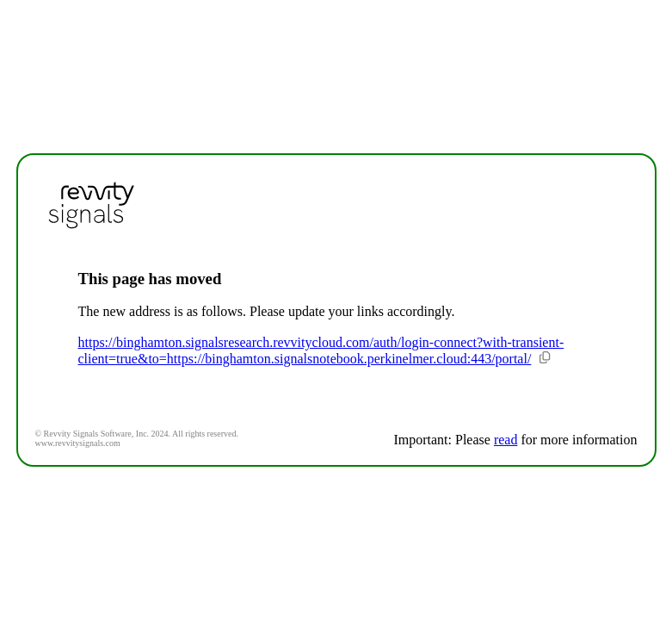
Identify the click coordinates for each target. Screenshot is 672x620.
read (506, 440)
